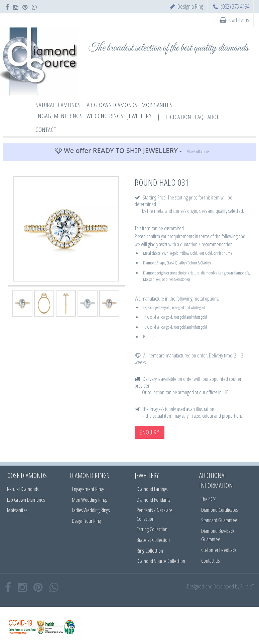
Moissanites (17, 510)
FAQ (200, 117)
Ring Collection (150, 551)
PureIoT (247, 586)
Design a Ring (190, 6)
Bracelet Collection (153, 540)
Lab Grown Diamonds (26, 500)
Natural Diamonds (23, 489)
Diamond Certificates (219, 510)
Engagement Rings (88, 489)
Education (178, 117)
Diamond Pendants (153, 500)
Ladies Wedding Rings (91, 510)
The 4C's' (209, 499)
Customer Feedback (219, 550)
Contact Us (210, 561)
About (215, 117)
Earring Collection (152, 529)
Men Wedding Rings (90, 500)
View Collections (198, 151)
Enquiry (150, 432)
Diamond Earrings (152, 489)
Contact (46, 130)
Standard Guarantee (219, 520)
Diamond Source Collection (161, 561)
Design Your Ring (86, 521)
